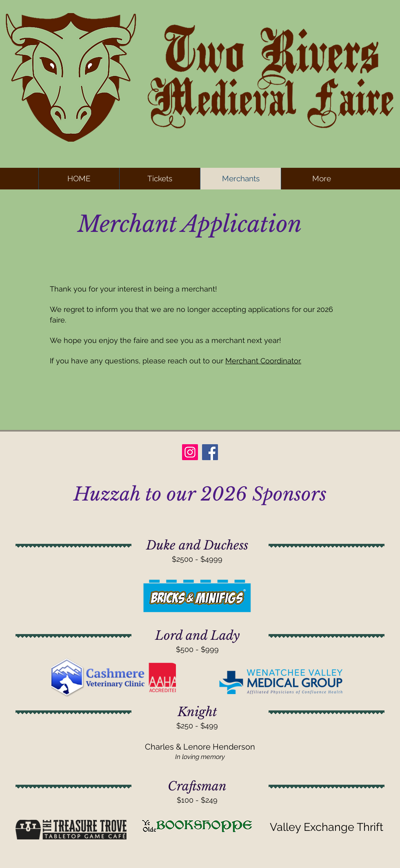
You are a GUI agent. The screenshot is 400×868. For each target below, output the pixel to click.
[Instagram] (190, 452)
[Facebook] (210, 452)
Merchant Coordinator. (263, 361)
